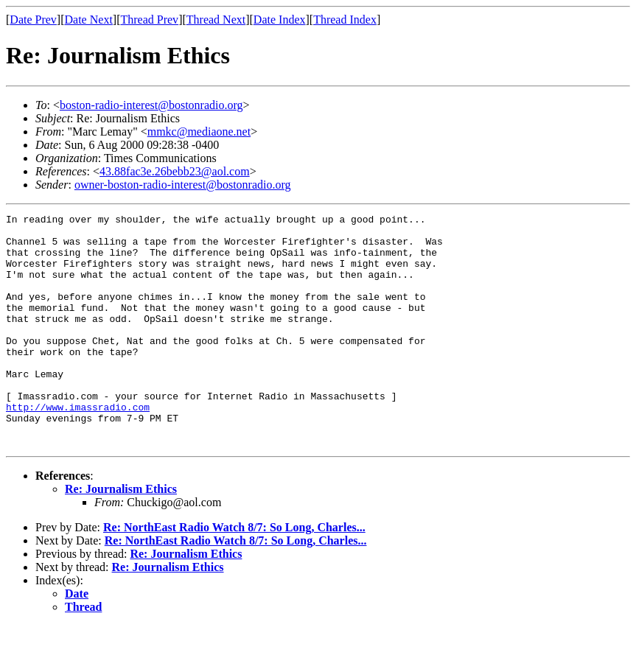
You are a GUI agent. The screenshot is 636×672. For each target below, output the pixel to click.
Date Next (89, 20)
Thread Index (345, 20)
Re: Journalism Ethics (121, 535)
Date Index (280, 20)
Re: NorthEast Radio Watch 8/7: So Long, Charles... (234, 574)
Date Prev (33, 20)
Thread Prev (149, 20)
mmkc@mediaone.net (199, 132)
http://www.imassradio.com (78, 447)
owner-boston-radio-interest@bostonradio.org (183, 185)
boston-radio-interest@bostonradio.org (151, 105)
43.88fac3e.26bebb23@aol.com (175, 171)
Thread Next (216, 20)
